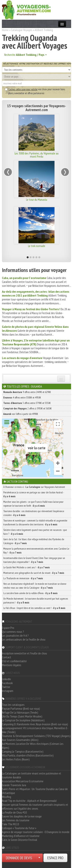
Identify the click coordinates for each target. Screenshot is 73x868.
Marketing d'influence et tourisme (21, 836)
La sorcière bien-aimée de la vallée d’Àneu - (30, 593)
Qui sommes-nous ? (13, 632)
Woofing (7, 797)
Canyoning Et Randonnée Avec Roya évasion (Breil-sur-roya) (35, 724)
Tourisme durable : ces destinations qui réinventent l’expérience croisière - (34, 513)
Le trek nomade (37, 246)
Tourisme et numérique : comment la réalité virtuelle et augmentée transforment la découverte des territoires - (35, 522)
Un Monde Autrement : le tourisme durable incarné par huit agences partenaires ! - (36, 601)
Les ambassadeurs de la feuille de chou (24, 639)
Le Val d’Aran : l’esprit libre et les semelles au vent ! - (34, 608)
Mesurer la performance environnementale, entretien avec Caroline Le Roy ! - (36, 551)
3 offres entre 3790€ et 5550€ (27, 403)
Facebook (7, 683)
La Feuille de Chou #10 (14, 812)
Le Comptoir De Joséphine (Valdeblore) (23, 720)
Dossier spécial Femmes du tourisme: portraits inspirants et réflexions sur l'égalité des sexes (35, 807)
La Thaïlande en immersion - (23, 578)
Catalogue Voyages (22, 30)
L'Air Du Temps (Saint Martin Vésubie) (22, 716)
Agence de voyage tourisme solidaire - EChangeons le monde (36, 832)
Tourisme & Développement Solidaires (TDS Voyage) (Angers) (36, 736)
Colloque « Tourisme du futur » (19, 828)
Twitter (6, 687)
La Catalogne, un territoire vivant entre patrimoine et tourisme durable (32, 775)
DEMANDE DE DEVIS (19, 858)
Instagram (8, 691)
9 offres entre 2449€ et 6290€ (27, 392)
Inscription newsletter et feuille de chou (24, 653)
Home (5, 30)
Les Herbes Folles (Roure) (16, 759)
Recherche (26, 55)
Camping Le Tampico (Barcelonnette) (23, 751)
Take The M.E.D (11, 824)
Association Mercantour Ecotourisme (23, 781)
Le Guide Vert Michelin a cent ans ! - (27, 567)
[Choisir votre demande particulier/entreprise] (39, 858)
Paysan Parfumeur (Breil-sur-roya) (21, 708)
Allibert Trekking (44, 30)
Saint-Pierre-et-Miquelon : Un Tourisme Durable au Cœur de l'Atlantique (35, 791)
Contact (7, 657)
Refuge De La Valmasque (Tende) (20, 712)
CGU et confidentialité (14, 661)
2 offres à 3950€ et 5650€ (27, 408)
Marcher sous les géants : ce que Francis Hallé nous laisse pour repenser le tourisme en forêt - (33, 504)
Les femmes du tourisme (16, 820)
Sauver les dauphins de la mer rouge (22, 816)
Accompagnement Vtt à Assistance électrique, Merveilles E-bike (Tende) (35, 730)
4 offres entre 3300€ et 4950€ (22, 397)
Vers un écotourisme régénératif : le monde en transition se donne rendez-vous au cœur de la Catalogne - (35, 586)
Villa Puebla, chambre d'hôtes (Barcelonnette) (28, 755)
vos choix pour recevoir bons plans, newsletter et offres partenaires (35, 91)
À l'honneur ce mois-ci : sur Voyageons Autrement (34, 487)
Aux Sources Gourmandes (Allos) (20, 740)
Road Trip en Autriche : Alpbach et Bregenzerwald (29, 801)
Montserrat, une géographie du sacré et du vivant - (34, 573)
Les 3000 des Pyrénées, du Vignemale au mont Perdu (37, 155)
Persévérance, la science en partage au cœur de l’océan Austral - (34, 494)
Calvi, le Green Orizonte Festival (20, 840)
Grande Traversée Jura (14, 785)
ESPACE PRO (55, 858)
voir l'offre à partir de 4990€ (21, 414)
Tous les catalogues (13, 705)
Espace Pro (8, 628)
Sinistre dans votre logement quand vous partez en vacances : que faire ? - (35, 532)
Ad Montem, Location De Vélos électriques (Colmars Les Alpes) (33, 746)
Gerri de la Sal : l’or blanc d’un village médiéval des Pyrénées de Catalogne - (34, 541)
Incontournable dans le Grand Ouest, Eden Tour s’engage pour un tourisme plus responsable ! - (34, 560)
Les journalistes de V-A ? (15, 635)
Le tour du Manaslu (37, 200)
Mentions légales (12, 665)
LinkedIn (6, 679)
